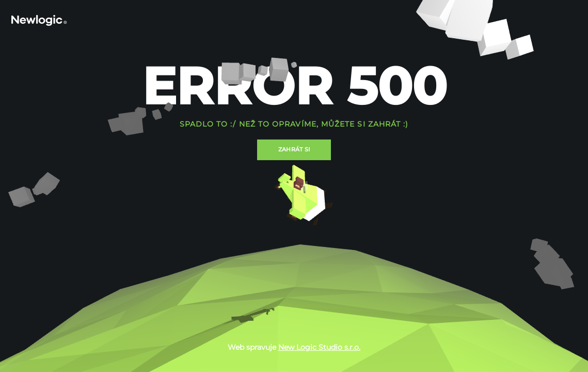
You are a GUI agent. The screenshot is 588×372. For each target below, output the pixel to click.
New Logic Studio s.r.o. (319, 347)
